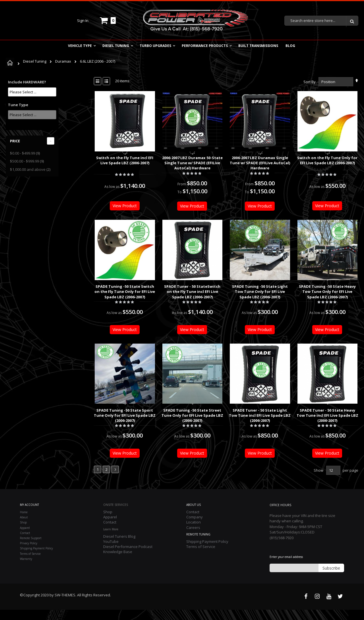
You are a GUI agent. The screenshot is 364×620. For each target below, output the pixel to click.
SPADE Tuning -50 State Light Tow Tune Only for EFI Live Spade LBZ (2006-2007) (232, 291)
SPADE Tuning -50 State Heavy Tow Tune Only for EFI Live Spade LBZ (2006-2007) (299, 291)
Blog (290, 46)
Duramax (64, 61)
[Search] (352, 21)
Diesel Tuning (35, 61)
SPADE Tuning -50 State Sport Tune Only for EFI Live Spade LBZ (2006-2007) (97, 415)
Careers (193, 538)
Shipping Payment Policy (36, 559)
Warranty (26, 569)
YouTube (111, 552)
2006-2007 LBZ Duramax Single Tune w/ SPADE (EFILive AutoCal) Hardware (232, 163)
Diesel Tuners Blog (119, 547)
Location (194, 532)
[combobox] (321, 21)
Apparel (25, 538)
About (24, 527)
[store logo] (195, 20)
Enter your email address (286, 567)
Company (195, 527)
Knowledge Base (118, 562)
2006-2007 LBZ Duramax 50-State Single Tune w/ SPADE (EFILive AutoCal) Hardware (164, 163)
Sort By (281, 82)
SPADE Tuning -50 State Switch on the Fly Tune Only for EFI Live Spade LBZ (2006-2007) (97, 291)
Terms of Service (30, 564)
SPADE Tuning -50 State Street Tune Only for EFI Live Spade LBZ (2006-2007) (164, 415)
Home (24, 522)
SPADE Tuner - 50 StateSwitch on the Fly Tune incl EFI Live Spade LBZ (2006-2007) (164, 291)
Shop (23, 533)
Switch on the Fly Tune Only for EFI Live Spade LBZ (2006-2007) (299, 160)
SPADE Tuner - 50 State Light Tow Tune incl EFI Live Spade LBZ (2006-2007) (232, 415)
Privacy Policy (29, 553)
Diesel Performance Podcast (128, 557)
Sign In (83, 20)
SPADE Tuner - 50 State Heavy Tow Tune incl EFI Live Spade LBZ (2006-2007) (299, 415)
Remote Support (31, 548)
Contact (25, 543)
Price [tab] (15, 141)
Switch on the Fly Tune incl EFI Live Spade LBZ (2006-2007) (97, 160)
